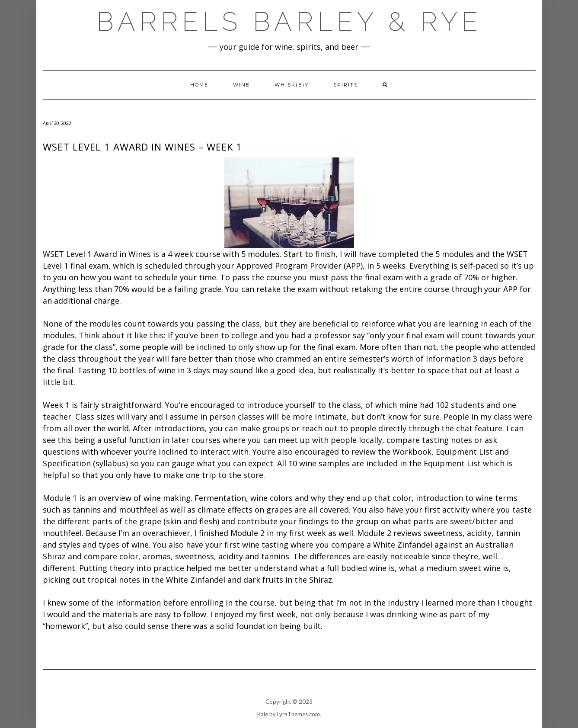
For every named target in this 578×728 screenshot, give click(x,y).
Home (199, 85)
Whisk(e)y (292, 85)
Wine (241, 85)
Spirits (346, 85)
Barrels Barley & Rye (289, 22)
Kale (263, 714)
